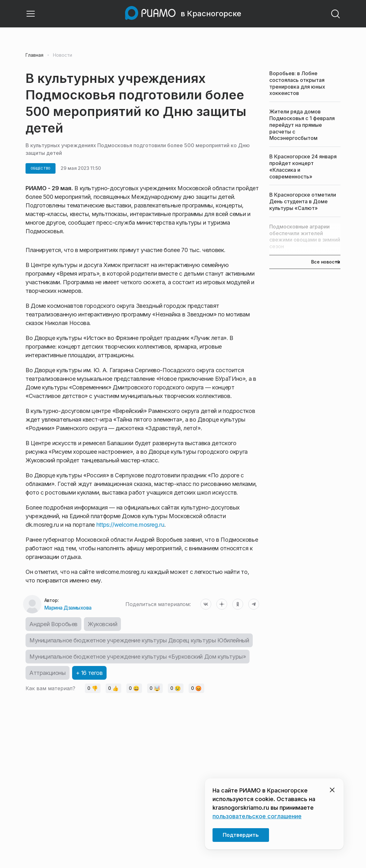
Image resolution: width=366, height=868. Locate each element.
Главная (34, 55)
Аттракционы (48, 673)
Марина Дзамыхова (68, 608)
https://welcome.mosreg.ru (130, 525)
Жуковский (102, 624)
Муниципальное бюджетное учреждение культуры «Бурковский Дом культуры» (138, 657)
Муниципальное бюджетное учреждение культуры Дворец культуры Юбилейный (139, 640)
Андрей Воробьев (53, 624)
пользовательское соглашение (257, 816)
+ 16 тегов (89, 673)
